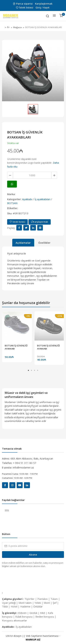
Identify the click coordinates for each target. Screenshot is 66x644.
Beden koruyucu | (46, 617)
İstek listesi (25, 7)
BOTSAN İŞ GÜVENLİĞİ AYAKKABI (16, 347)
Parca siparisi (23, 4)
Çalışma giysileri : (13, 599)
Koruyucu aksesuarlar (15, 620)
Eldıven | (24, 613)
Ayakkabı (27, 199)
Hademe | (27, 606)
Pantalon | (44, 599)
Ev (8, 27)
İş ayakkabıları (42, 199)
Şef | (56, 603)
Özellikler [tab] (44, 243)
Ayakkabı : (9, 627)
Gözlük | (35, 613)
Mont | (48, 603)
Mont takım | (27, 603)
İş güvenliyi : (10, 613)
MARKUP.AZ (33, 639)
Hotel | (15, 606)
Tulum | (55, 599)
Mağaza (17, 27)
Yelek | (39, 603)
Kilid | (44, 613)
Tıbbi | (6, 606)
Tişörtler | (31, 599)
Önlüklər (38, 606)
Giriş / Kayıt (43, 7)
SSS (7, 510)
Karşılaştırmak (44, 4)
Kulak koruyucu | (25, 617)
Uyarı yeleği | (10, 603)
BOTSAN (12, 203)
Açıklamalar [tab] (23, 243)
